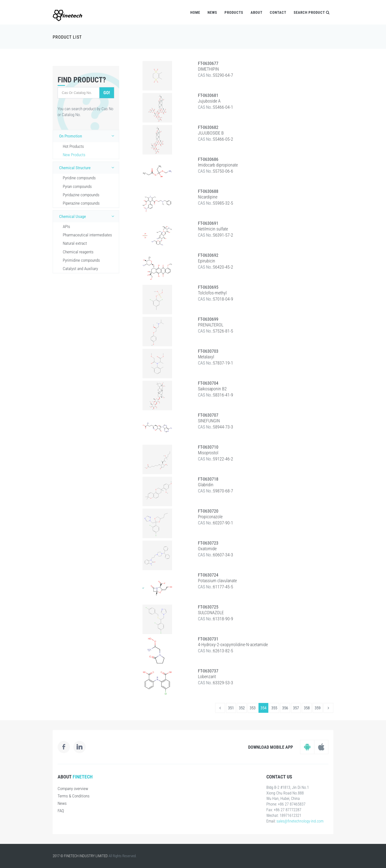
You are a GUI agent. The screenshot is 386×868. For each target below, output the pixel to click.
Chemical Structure (88, 168)
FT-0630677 (208, 63)
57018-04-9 (223, 299)
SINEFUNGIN (209, 421)
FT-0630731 (208, 639)
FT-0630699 (208, 319)
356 (285, 708)
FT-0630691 (208, 223)
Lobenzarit (207, 677)
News (212, 13)
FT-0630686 (208, 159)
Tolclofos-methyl (212, 293)
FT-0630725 (208, 607)
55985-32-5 (223, 203)
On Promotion (88, 136)
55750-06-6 (223, 171)
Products (234, 13)
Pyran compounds (77, 186)
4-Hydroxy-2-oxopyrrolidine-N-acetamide (233, 645)
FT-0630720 (208, 511)
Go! (107, 93)
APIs (66, 227)
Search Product (312, 13)
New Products (74, 155)
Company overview (73, 789)
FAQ (61, 811)
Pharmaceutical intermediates (87, 235)
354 (263, 708)
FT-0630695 (208, 287)
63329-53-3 (223, 683)
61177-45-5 (223, 587)
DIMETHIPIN (208, 69)
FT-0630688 (208, 191)
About (257, 13)
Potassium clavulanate (217, 581)
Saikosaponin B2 (212, 389)
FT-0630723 (208, 543)
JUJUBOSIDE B (211, 133)
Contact (278, 13)
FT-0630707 (208, 415)
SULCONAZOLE (211, 613)
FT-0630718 (208, 479)
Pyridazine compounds (81, 195)
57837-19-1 (223, 363)
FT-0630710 (208, 447)
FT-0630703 (208, 351)
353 (253, 708)
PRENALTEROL (211, 325)
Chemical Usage (88, 216)
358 (307, 708)
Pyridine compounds (79, 178)
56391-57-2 (223, 235)
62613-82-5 (223, 651)
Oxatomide (207, 549)
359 (318, 708)
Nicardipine (208, 197)
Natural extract (75, 243)
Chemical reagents (78, 252)
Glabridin (206, 485)
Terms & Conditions (74, 796)
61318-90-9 (223, 619)
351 (231, 708)
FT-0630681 (208, 95)
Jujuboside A (209, 101)
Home (195, 13)
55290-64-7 (223, 75)
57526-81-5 (223, 331)
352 (242, 708)
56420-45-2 (223, 267)
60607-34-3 (223, 555)
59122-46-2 (223, 459)
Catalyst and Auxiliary (80, 269)
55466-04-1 (223, 107)
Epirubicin (207, 261)
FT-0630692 (208, 255)
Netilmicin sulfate (213, 229)
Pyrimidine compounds (81, 260)
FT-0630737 (208, 671)
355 (274, 708)
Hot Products (73, 146)
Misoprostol (208, 453)
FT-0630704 (208, 383)
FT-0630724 (208, 575)
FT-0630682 (208, 127)
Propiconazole (210, 517)
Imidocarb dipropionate (218, 165)
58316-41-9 (223, 395)
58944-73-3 (223, 427)
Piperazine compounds (81, 203)
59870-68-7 (223, 491)
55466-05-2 (223, 139)
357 (296, 708)
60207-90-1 (223, 523)
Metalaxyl (206, 357)
